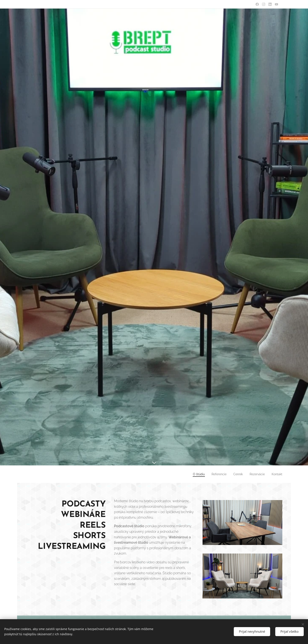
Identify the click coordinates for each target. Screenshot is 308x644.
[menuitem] (193, 474)
